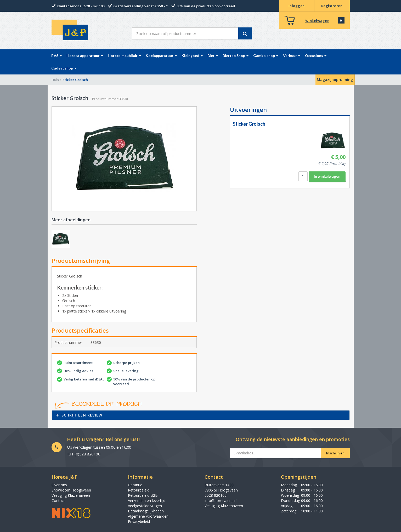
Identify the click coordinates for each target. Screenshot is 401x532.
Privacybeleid (139, 521)
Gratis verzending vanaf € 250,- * (140, 6)
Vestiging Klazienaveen (71, 495)
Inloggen (297, 6)
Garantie (135, 485)
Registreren (332, 6)
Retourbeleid (139, 490)
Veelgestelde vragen (145, 506)
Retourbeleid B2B (143, 495)
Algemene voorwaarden (148, 516)
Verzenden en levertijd (147, 501)
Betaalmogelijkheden (146, 511)
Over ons (59, 485)
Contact (58, 501)
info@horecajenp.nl (221, 501)
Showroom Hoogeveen (71, 490)
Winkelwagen (317, 21)
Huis (55, 80)
